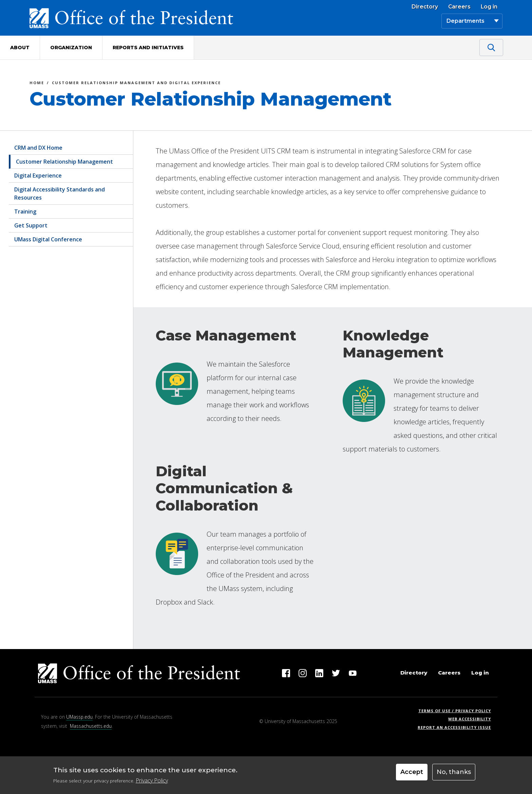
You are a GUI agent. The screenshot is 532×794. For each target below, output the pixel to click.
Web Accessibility (470, 719)
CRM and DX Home (38, 148)
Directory (425, 7)
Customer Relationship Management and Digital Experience (136, 84)
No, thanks (454, 772)
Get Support (31, 225)
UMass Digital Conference (48, 239)
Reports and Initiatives (148, 48)
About (20, 48)
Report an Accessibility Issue (457, 727)
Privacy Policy (152, 780)
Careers (459, 7)
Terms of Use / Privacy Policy (457, 711)
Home (37, 84)
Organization (71, 48)
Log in (489, 7)
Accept (412, 772)
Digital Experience (38, 176)
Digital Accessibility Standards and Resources (60, 193)
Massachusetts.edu (91, 726)
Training (25, 211)
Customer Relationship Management (64, 162)
